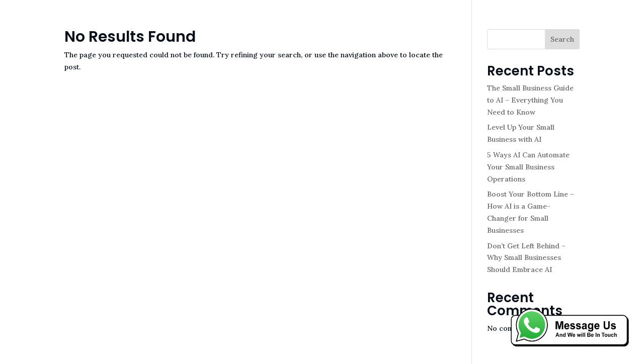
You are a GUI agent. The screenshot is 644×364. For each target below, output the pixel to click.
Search (562, 39)
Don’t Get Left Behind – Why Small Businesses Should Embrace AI (526, 258)
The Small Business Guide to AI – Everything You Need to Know (530, 100)
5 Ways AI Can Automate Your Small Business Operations (528, 167)
